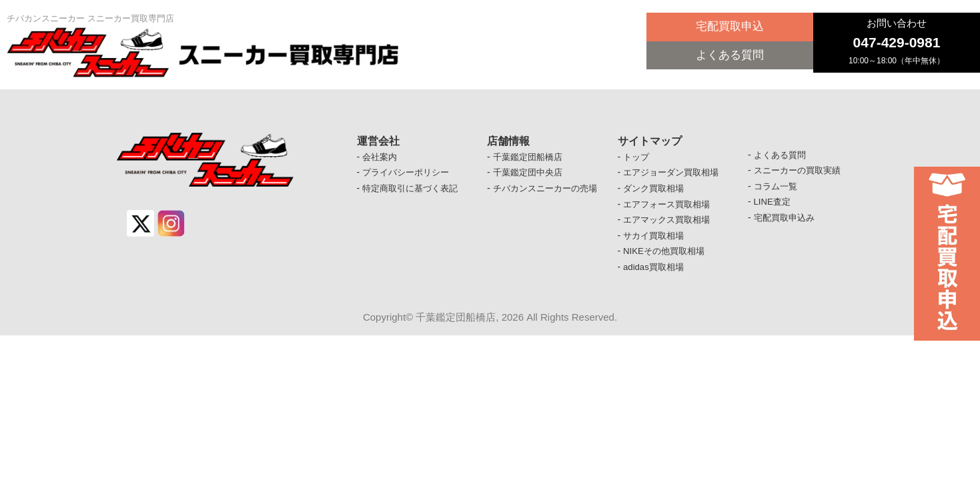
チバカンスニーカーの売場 (549, 191)
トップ (637, 157)
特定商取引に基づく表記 (414, 191)
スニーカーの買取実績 (801, 172)
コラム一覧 (777, 189)
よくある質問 (730, 58)
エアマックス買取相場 (670, 225)
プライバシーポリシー (409, 174)
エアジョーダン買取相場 (674, 174)
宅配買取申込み (787, 222)
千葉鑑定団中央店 (530, 174)
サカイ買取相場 (656, 241)
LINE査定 (774, 205)
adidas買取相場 (655, 275)
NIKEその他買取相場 (667, 258)
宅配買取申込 (730, 28)
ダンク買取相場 (656, 191)
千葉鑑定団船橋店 (530, 157)
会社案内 (381, 157)
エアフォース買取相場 (670, 207)
